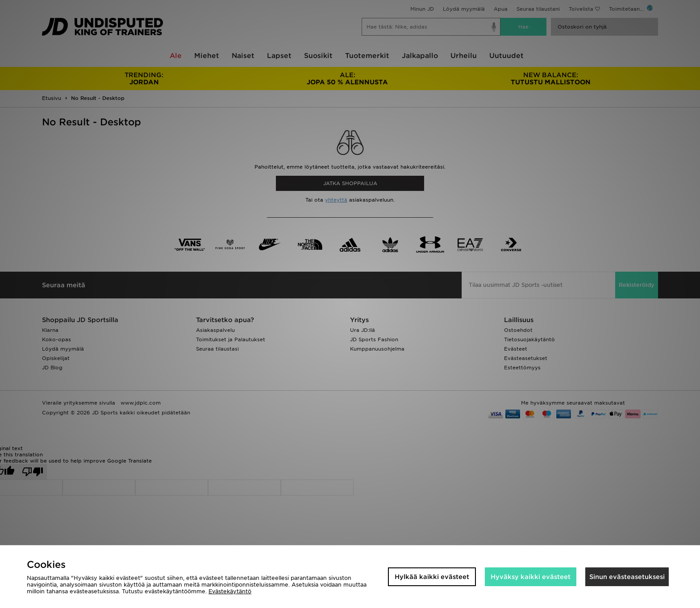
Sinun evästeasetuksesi (627, 577)
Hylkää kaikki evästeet (432, 577)
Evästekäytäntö (230, 591)
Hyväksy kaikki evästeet (531, 577)
